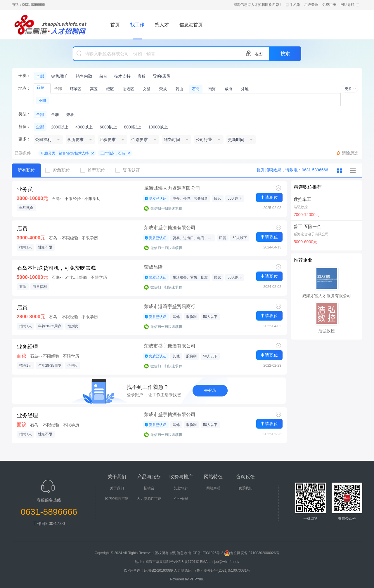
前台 (103, 76)
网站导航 (347, 5)
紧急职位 (60, 170)
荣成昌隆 (153, 267)
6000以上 (108, 127)
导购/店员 (162, 76)
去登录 (210, 390)
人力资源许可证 (149, 499)
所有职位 (26, 170)
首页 (115, 25)
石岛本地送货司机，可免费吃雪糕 (56, 268)
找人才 (162, 25)
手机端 (295, 5)
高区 (94, 89)
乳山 (179, 89)
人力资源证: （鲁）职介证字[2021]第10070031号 (212, 570)
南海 (212, 89)
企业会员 (181, 499)
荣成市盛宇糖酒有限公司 (170, 228)
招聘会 (149, 488)
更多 (348, 89)
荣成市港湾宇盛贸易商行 (170, 306)
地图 (259, 54)
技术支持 (122, 76)
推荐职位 (95, 170)
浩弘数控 (301, 207)
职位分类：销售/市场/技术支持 (65, 153)
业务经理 (27, 347)
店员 (22, 229)
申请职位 (269, 197)
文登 (147, 89)
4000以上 (84, 127)
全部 (40, 76)
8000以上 (133, 127)
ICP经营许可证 (117, 499)
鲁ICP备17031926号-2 (206, 553)
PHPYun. (197, 579)
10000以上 (158, 127)
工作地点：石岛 (113, 153)
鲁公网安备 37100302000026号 (252, 553)
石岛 (196, 89)
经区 (110, 89)
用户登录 (311, 5)
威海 (228, 89)
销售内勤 (84, 76)
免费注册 (329, 5)
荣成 (163, 89)
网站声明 (213, 488)
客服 (142, 76)
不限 (42, 100)
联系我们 (245, 488)
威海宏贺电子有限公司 (311, 234)
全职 (55, 114)
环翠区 (76, 89)
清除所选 (350, 153)
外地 (245, 89)
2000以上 (60, 127)
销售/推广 (60, 76)
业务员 (25, 189)
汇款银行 (181, 488)
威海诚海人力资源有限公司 (172, 188)
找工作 (137, 25)
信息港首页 (191, 25)
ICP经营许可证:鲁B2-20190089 (149, 570)
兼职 (70, 114)
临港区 (128, 89)
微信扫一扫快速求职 (166, 208)
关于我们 (117, 488)
